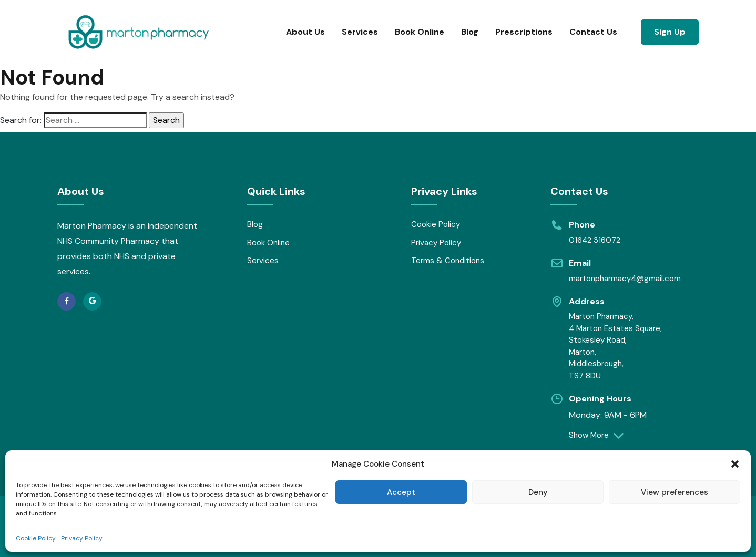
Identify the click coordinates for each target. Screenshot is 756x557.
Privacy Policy (82, 538)
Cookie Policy (36, 538)
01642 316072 (595, 240)
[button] (735, 464)
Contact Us (593, 32)
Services (360, 32)
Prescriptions (524, 32)
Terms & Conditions (448, 261)
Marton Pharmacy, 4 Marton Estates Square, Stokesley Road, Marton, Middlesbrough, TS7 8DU (615, 346)
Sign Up (670, 32)
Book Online (420, 32)
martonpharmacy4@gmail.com (625, 278)
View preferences (675, 492)
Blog (470, 32)
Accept (401, 492)
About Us (305, 32)
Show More (595, 435)
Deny (538, 492)
